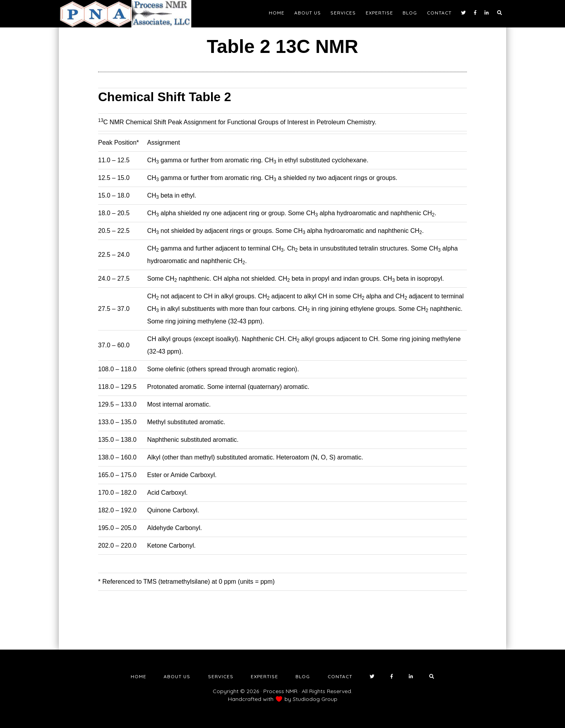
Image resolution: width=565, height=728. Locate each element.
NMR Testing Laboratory (129, 14)
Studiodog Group (315, 699)
